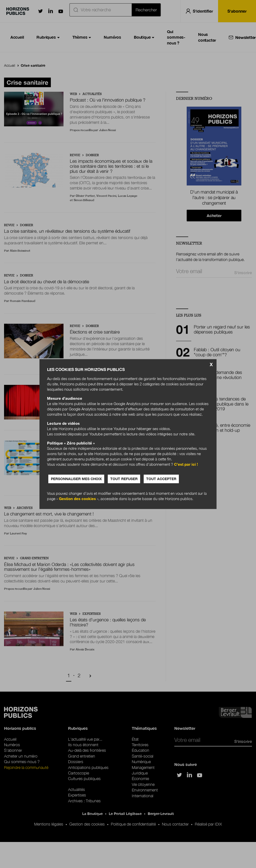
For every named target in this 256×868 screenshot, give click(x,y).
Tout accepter (161, 479)
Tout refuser (124, 479)
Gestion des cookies (77, 499)
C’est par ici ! (186, 464)
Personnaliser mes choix (76, 479)
